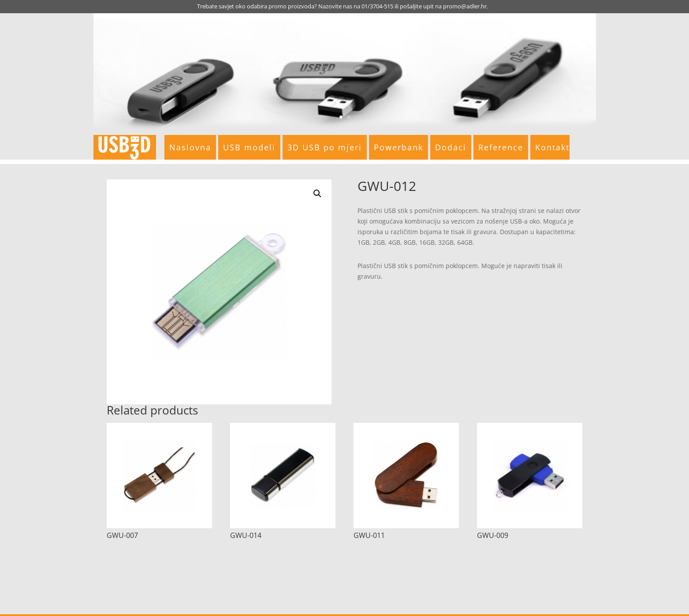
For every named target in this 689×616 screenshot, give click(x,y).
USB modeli (249, 147)
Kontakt (552, 147)
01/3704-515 (377, 6)
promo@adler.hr (465, 6)
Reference (501, 147)
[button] (317, 194)
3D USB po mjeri (325, 147)
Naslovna (190, 147)
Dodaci (451, 147)
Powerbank (399, 147)
